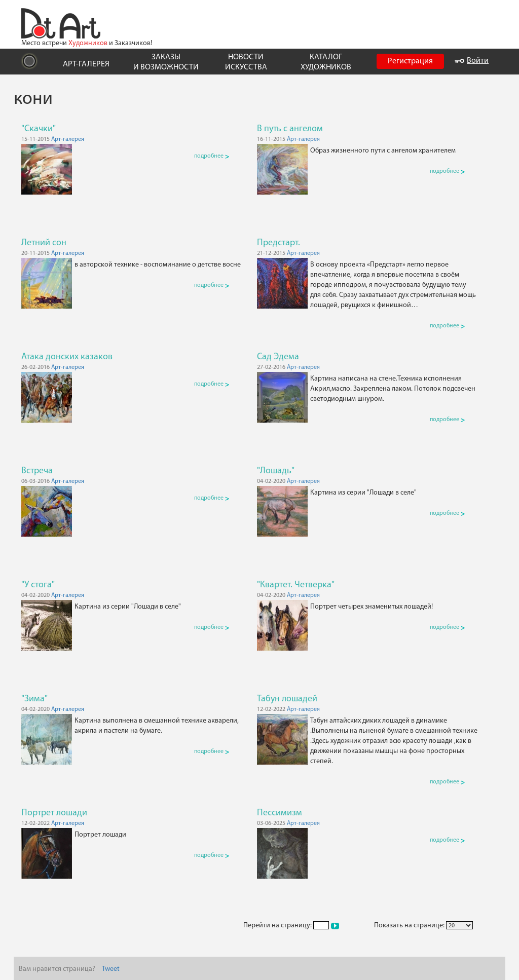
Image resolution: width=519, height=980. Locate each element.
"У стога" (38, 585)
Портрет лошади (54, 813)
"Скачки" (39, 129)
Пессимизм (280, 813)
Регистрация (410, 61)
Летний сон (44, 243)
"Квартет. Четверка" (296, 585)
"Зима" (34, 699)
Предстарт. (279, 243)
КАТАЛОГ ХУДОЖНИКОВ (326, 62)
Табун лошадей (287, 699)
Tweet (111, 969)
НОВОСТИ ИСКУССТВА (246, 62)
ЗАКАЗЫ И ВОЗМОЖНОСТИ (166, 62)
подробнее (212, 156)
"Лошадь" (276, 471)
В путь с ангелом (290, 129)
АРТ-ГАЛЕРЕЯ (86, 64)
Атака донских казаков (67, 357)
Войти (472, 61)
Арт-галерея (68, 139)
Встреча (37, 471)
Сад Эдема (278, 357)
